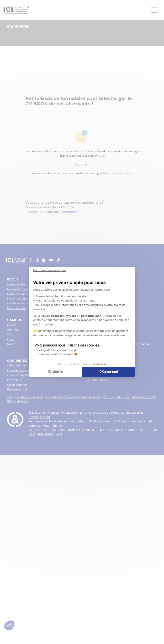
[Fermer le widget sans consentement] (50, 270)
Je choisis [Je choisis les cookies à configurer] (55, 372)
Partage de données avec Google (57, 350)
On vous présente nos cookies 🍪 (57, 354)
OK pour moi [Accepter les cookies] (109, 372)
